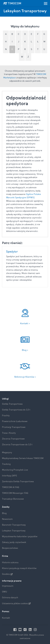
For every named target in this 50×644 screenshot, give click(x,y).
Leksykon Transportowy (14, 531)
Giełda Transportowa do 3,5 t (16, 410)
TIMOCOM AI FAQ (11, 487)
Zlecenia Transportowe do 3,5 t (17, 445)
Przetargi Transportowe (14, 427)
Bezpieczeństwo (10, 548)
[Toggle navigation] (46, 3)
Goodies (7, 574)
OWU (5, 592)
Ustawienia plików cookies (16, 604)
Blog (4, 513)
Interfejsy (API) (9, 476)
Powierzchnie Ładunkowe (15, 421)
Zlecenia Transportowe (13, 439)
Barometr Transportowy (14, 525)
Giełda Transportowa (12, 404)
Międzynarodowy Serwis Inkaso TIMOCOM (23, 458)
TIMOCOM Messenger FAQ (15, 493)
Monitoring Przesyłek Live (15, 470)
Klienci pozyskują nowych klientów (19, 568)
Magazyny (7, 453)
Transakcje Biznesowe (13, 499)
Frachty (6, 416)
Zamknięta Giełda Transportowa (18, 482)
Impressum (8, 586)
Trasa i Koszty (9, 433)
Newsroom (7, 519)
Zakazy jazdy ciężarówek (14, 542)
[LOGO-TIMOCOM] (12, 3)
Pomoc (6, 611)
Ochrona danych (10, 598)
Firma (5, 556)
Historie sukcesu (10, 563)
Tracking (6, 464)
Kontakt (6, 618)
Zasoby (6, 507)
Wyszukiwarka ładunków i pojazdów (20, 537)
